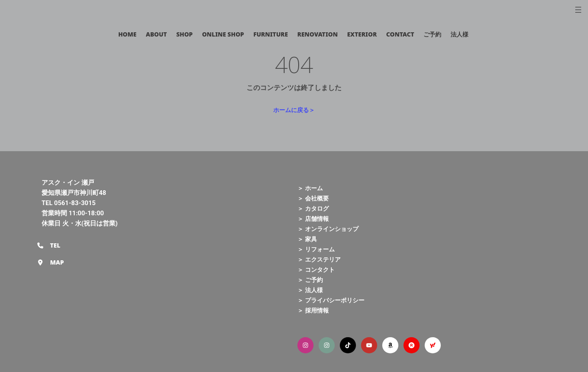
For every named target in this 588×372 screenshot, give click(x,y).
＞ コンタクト (316, 269)
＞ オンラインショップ (328, 229)
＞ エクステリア (319, 259)
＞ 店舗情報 (313, 218)
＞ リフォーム (316, 249)
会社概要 (317, 198)
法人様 (314, 290)
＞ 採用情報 (313, 310)
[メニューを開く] (578, 10)
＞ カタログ (313, 208)
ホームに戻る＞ (294, 110)
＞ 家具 (307, 239)
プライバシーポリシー (335, 300)
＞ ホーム (310, 188)
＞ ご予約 (310, 280)
